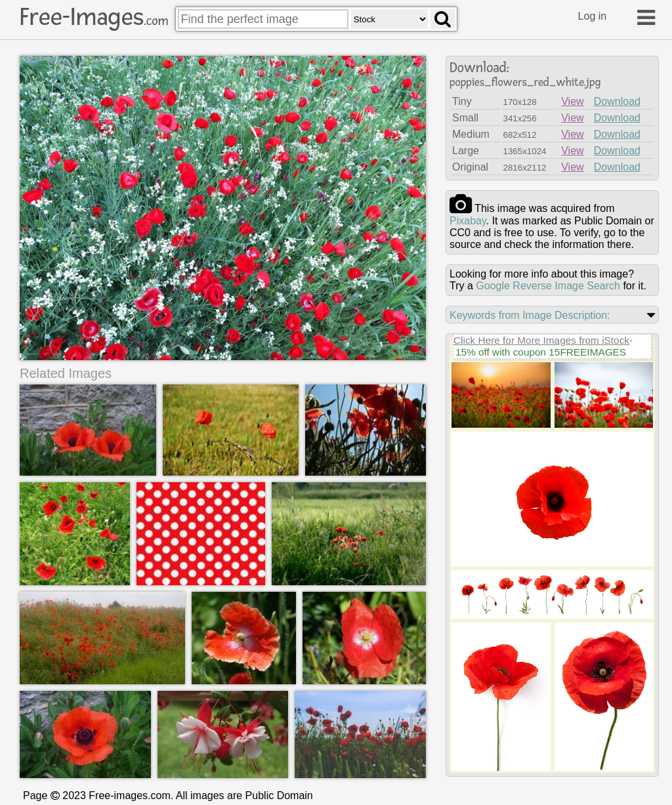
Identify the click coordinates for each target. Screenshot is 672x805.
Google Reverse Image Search (548, 286)
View (572, 101)
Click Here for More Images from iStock (541, 340)
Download (617, 101)
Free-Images (94, 17)
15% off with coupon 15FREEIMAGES (541, 352)
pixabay (468, 221)
